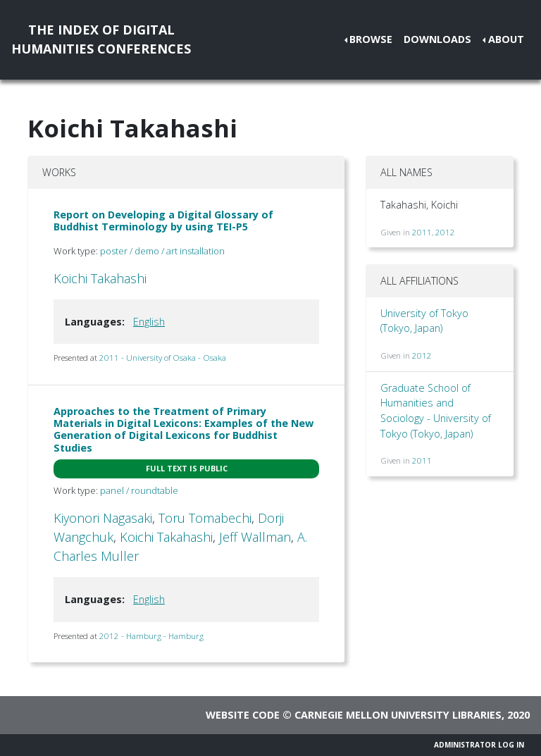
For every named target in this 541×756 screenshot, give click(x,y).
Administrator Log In (479, 745)
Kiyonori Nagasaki (103, 518)
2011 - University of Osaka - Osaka (163, 358)
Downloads (437, 39)
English (149, 322)
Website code (243, 715)
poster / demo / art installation (162, 251)
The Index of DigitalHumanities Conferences (101, 39)
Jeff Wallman (255, 537)
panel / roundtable (139, 490)
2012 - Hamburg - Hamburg (151, 636)
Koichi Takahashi (100, 278)
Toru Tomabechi (205, 518)
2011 (422, 232)
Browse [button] (371, 39)
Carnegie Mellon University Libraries (398, 715)
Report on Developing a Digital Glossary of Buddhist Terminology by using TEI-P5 (163, 221)
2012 (445, 232)
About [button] (506, 39)
